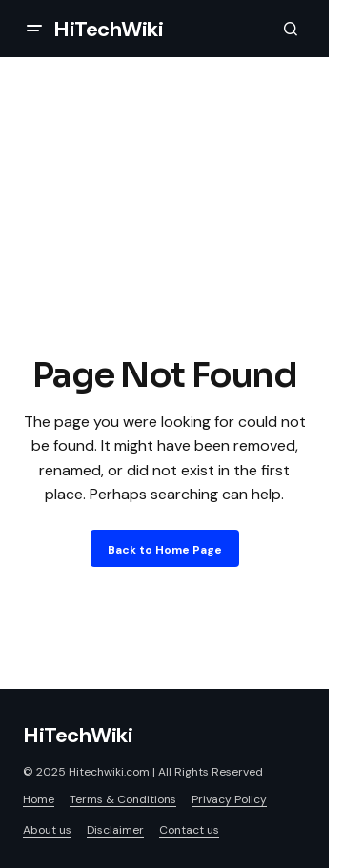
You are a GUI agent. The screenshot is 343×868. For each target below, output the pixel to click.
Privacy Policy (229, 799)
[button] (34, 29)
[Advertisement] (171, 246)
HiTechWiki (109, 29)
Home (39, 799)
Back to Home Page (165, 550)
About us (47, 830)
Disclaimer (115, 830)
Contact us (189, 830)
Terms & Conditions (123, 799)
